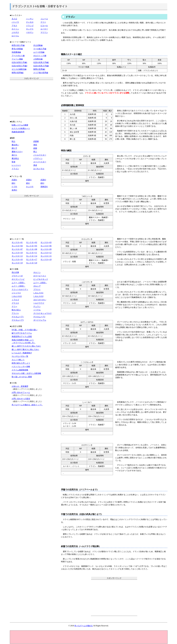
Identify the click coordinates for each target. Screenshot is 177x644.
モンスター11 (32, 253)
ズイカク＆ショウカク (43, 313)
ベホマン (30, 32)
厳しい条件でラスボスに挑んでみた (26, 346)
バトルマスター (40, 155)
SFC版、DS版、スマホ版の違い (25, 330)
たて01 (14, 187)
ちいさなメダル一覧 (20, 356)
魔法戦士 (15, 158)
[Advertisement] (114, 598)
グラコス (15, 303)
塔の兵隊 (15, 272)
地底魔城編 (16, 52)
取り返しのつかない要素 (22, 377)
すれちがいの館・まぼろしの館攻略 (26, 373)
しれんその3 (38, 296)
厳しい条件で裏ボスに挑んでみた (25, 350)
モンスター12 (46, 253)
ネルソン (37, 272)
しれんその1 (38, 293)
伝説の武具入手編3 (19, 66)
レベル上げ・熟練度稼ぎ (22, 353)
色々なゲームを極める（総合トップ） (27, 405)
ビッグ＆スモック (41, 279)
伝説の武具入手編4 (41, 66)
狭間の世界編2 (18, 73)
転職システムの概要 (20, 125)
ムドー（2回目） (40, 283)
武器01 (14, 180)
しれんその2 (17, 296)
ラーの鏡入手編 (40, 49)
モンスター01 (17, 242)
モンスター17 (32, 259)
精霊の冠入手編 (18, 45)
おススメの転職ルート (21, 128)
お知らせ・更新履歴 (20, 386)
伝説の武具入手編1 (19, 62)
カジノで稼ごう (18, 360)
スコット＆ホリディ (20, 290)
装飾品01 (44, 187)
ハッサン (30, 19)
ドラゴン (15, 169)
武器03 (43, 180)
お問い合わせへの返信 (21, 399)
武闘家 (36, 141)
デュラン (37, 307)
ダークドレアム (40, 320)
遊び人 (14, 155)
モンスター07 (17, 249)
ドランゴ (30, 26)
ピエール (44, 26)
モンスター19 (17, 263)
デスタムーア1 (18, 317)
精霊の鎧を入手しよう (21, 363)
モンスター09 (46, 249)
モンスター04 (17, 246)
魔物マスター (17, 152)
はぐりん (15, 36)
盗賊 (35, 148)
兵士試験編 (38, 45)
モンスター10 (17, 253)
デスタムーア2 (39, 317)
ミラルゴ (15, 300)
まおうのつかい (40, 300)
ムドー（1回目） (19, 283)
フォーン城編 (17, 59)
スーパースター (40, 162)
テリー (43, 22)
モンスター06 (46, 246)
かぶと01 (30, 187)
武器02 (29, 180)
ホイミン (15, 29)
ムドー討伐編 (39, 52)
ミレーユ (44, 19)
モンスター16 (17, 259)
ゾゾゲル (37, 310)
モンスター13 (17, 256)
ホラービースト (40, 276)
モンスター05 (32, 246)
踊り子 (14, 148)
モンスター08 (32, 249)
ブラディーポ (17, 276)
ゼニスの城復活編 (19, 69)
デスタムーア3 (18, 320)
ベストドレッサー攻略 (21, 367)
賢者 (14, 162)
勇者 (35, 165)
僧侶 (35, 145)
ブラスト (37, 290)
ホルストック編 (40, 56)
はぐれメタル (39, 169)
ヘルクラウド (39, 303)
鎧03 (42, 183)
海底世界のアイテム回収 (22, 337)
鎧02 (28, 183)
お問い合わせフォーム (21, 392)
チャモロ (30, 22)
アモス (14, 26)
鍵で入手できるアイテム (22, 333)
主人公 (14, 19)
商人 (35, 152)
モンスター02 (32, 242)
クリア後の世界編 (41, 73)
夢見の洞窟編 (17, 49)
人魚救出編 (38, 59)
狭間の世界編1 (39, 69)
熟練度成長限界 (18, 132)
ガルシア (37, 286)
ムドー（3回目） (19, 286)
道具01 (14, 190)
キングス (30, 29)
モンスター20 (32, 263)
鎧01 (14, 183)
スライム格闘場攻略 (20, 370)
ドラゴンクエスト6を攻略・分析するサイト (40, 6)
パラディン (38, 158)
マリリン (44, 32)
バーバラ (15, 22)
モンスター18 (46, 259)
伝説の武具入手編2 (41, 62)
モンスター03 (46, 242)
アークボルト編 (18, 56)
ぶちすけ (15, 32)
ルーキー (44, 29)
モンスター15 (46, 256)
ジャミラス (16, 293)
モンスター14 (32, 256)
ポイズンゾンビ (18, 279)
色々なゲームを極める (84, 626)
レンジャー (16, 165)
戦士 (14, 141)
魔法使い (15, 145)
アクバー (15, 313)
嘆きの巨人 (16, 310)
